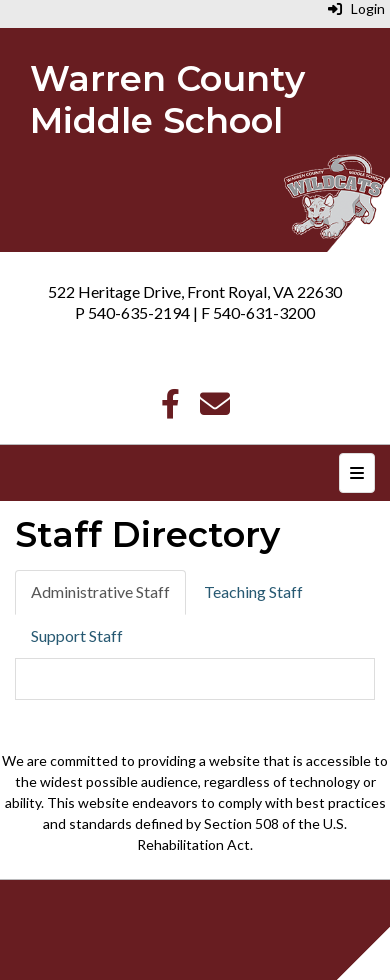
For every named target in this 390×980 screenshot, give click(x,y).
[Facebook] (170, 408)
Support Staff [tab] (77, 635)
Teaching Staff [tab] (253, 591)
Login (356, 8)
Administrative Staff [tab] (100, 591)
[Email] (215, 408)
